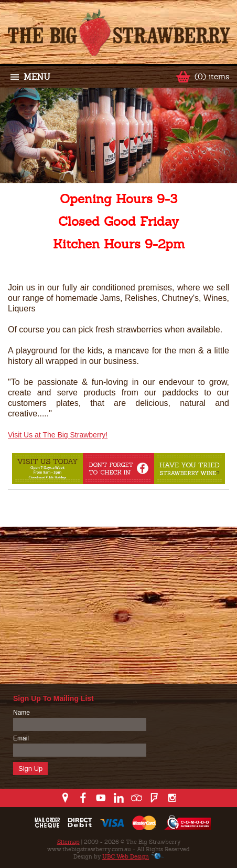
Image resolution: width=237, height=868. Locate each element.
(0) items (212, 76)
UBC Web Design (126, 856)
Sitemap (68, 842)
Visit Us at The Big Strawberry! (58, 435)
